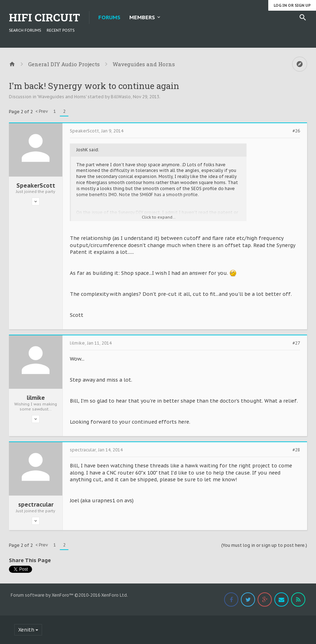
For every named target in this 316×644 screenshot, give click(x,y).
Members (142, 17)
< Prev (42, 111)
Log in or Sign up (292, 5)
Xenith (26, 630)
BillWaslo (121, 97)
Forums (109, 17)
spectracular (36, 504)
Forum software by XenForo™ (69, 595)
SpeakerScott (36, 185)
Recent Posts (61, 30)
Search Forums (25, 30)
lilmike (36, 398)
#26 (296, 131)
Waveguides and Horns (62, 97)
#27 (296, 343)
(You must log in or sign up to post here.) (264, 545)
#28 (296, 450)
